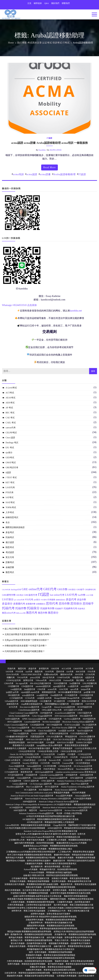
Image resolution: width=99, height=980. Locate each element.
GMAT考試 (11, 462)
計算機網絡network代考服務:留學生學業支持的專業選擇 (31, 852)
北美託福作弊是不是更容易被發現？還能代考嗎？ (28, 634)
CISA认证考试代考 (27, 751)
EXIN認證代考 (55, 719)
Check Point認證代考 (47, 731)
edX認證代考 (91, 778)
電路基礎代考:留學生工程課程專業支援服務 (26, 908)
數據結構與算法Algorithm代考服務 (72, 843)
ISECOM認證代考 (54, 725)
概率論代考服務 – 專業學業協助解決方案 (27, 937)
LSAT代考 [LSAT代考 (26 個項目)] (71, 595)
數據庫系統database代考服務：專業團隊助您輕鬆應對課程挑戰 (51, 846)
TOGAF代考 (22, 677)
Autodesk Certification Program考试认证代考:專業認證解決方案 (50, 831)
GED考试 (10, 458)
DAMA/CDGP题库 (84, 742)
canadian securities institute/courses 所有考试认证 (76, 772)
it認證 (49, 138)
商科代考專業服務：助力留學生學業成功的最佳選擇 (28, 890)
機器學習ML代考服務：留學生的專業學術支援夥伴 (29, 861)
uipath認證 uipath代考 (30, 692)
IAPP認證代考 (46, 713)
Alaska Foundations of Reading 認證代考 (78, 787)
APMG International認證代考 (34, 719)
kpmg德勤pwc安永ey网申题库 (49, 745)
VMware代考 (41, 680)
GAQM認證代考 (37, 725)
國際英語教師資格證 (15, 527)
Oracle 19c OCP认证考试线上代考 (24, 754)
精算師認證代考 (49, 692)
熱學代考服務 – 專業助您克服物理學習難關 (26, 964)
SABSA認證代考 (12, 719)
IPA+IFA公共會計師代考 (41, 683)
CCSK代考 (90, 674)
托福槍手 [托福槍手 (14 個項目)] (59, 609)
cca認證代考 (73, 686)
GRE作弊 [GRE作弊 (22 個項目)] (62, 589)
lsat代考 (29, 672)
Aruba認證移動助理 (64, 174)
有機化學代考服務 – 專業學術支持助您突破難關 (50, 967)
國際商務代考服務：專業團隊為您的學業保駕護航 (72, 899)
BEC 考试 (10, 413)
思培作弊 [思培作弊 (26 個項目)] (64, 604)
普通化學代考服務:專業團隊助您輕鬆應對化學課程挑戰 (50, 958)
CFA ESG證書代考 (87, 737)
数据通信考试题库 (17, 742)
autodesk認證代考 (43, 686)
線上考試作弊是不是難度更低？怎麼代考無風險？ (28, 629)
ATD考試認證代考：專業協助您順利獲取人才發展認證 (50, 822)
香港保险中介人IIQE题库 (23, 745)
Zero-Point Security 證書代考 (64, 728)
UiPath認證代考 (11, 701)
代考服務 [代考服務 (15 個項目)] (51, 600)
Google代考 (47, 707)
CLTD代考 (45, 763)
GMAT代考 (78, 669)
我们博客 (80, 680)
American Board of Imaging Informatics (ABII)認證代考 (48, 799)
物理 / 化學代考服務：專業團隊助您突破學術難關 (50, 952)
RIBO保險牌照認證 (29, 701)
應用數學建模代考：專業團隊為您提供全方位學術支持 (51, 949)
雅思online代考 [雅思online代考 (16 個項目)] (9, 613)
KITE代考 (13, 707)
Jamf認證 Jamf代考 (66, 731)
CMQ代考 (37, 769)
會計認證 (10, 542)
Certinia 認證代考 (20, 784)
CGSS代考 (68, 760)
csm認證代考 (16, 689)
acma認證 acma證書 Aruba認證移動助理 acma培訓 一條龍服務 (49, 143)
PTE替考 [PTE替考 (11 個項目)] (44, 600)
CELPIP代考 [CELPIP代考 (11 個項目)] (6, 590)
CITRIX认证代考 (14, 680)
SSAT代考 (49, 672)
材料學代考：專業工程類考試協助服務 (28, 911)
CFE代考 (74, 757)
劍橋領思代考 (13, 704)
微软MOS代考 (66, 674)
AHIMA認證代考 (33, 807)
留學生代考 (28, 680)
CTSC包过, (13, 769)
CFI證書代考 (13, 686)
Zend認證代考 (56, 695)
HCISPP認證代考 (85, 707)
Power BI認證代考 (17, 766)
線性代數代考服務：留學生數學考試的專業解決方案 (69, 937)
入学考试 (10, 512)
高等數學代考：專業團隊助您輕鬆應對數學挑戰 (75, 934)
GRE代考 (55, 669)
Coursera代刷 (68, 763)
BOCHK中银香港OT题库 (39, 748)
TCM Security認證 (72, 725)
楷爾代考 (11, 677)
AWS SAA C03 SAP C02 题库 (38, 739)
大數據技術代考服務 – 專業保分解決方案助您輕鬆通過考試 (51, 864)
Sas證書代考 (75, 683)
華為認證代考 (71, 737)
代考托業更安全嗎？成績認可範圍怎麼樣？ (25, 651)
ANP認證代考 (71, 775)
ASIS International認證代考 (66, 716)
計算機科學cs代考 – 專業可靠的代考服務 (27, 840)
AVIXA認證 (9, 778)
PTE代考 (10, 492)
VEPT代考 (90, 704)
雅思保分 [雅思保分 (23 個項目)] (53, 613)
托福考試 (10, 537)
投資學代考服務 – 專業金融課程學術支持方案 (72, 881)
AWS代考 (79, 674)
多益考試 (10, 532)
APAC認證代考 (76, 778)
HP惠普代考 (78, 677)
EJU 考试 (10, 448)
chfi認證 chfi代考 (44, 698)
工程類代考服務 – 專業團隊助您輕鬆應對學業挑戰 (32, 902)
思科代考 (60, 672)
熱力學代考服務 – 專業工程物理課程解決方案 (74, 905)
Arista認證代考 (16, 799)
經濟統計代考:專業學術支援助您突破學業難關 (74, 932)
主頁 (29, 3)
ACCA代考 (66, 669)
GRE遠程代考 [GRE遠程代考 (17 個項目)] (31, 595)
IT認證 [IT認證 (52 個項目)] (44, 594)
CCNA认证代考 (48, 754)
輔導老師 (38, 3)
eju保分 (9, 453)
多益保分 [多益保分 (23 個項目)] (7, 604)
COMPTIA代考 (63, 677)
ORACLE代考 (55, 680)
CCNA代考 (30, 698)
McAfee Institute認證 (51, 722)
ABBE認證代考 (86, 775)
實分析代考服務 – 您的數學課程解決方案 (29, 943)
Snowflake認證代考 (84, 769)
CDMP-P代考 (91, 760)
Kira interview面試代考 (30, 707)
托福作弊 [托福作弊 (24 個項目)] (21, 608)
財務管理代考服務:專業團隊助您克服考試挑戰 (70, 893)
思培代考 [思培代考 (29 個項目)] (52, 604)
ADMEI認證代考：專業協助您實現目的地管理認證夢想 (72, 828)
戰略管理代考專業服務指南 (76, 896)
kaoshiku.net (76, 311)
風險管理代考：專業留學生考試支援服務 (78, 884)
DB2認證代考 (14, 695)
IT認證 (82, 174)
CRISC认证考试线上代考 (71, 751)
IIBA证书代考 (49, 677)
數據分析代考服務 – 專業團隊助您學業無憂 (76, 858)
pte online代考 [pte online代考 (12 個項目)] (19, 600)
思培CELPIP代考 (89, 701)
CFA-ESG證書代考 (55, 737)
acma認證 (32, 174)
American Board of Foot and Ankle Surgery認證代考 (32, 796)
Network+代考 (55, 760)
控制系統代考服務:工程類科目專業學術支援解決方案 (71, 908)
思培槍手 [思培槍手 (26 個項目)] (88, 604)
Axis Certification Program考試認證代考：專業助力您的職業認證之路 (50, 837)
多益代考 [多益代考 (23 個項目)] (71, 599)
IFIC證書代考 (77, 704)
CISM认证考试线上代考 (48, 751)
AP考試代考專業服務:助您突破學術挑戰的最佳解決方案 (50, 816)
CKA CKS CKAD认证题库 (64, 739)
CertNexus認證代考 (72, 719)
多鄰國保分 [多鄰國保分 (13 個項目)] (41, 604)
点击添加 (32, 305)
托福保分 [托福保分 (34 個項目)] (33, 608)
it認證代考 (90, 677)
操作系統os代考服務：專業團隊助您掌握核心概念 (50, 849)
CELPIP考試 (11, 433)
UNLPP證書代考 (90, 683)
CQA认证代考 (86, 757)
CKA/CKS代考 (12, 674)
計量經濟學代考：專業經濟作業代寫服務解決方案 (51, 923)
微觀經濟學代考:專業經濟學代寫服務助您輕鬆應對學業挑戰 (50, 917)
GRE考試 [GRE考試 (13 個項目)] (20, 595)
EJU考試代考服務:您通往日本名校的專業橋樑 (25, 828)
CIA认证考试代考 (33, 757)
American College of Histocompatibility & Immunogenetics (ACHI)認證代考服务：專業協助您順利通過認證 (51, 804)
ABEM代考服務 (79, 793)
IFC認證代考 (59, 701)
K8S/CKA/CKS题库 (65, 742)
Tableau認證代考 (34, 766)
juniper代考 (86, 689)
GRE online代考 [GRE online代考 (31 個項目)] (32, 589)
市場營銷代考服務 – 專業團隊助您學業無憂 (29, 893)
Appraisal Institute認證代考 (51, 810)
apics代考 (74, 689)
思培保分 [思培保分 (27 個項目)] (76, 604)
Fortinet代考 (69, 680)
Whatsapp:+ (8, 305)
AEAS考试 (10, 398)
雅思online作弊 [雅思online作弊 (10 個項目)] (21, 613)
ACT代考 (89, 669)
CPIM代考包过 (29, 760)
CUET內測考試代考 (79, 734)
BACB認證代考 (45, 790)
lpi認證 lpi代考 (12, 692)
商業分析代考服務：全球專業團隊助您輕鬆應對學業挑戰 (50, 887)
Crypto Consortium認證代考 (16, 725)
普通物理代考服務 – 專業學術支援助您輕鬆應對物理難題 (50, 955)
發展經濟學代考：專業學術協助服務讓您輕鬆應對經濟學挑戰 (50, 929)
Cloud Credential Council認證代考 (24, 713)
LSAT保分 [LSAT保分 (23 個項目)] (8, 599)
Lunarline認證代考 (32, 722)
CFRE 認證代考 (48, 781)
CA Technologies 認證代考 (41, 784)
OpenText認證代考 (85, 731)
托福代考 (11, 669)
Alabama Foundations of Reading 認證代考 (75, 781)
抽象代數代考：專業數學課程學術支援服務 (73, 946)
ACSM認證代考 (16, 807)
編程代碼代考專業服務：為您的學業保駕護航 (34, 843)
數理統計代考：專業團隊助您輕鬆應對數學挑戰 (31, 940)
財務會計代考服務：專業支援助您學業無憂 (71, 878)
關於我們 (55, 3)
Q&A (47, 3)
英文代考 (10, 557)
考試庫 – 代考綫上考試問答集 (69, 813)
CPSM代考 (15, 763)
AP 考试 (9, 408)
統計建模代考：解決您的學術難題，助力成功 (51, 867)
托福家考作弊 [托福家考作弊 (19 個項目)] (47, 608)
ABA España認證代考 (44, 772)
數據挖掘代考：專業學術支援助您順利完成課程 (74, 861)
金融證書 (10, 567)
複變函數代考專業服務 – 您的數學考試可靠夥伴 (69, 943)
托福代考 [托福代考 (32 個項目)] (8, 608)
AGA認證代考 (15, 781)
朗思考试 (10, 547)
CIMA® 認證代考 (31, 781)
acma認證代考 (28, 695)
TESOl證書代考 (60, 683)
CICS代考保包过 (83, 763)
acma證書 (45, 174)
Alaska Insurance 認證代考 (66, 790)
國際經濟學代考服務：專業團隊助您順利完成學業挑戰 (51, 926)
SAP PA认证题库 (85, 739)
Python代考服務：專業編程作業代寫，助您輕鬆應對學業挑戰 (50, 869)
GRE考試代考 (12, 467)
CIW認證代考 (27, 686)
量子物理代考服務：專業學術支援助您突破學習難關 (71, 964)
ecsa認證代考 (42, 695)
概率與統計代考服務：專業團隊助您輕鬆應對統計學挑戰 (30, 858)
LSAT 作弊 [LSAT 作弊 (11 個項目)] (90, 595)
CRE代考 (79, 760)
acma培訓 (18, 174)
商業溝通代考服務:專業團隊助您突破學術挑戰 (27, 899)
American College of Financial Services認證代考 (58, 802)
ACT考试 (10, 393)
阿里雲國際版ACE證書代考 (57, 704)
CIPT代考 (42, 760)
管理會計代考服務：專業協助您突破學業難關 (29, 881)
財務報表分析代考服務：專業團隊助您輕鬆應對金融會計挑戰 (31, 884)
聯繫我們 (66, 3)
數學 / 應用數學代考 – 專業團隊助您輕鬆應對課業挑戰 (28, 934)
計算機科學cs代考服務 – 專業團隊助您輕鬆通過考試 (69, 840)
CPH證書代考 (73, 701)
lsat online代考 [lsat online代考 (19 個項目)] (57, 595)
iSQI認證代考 (31, 775)
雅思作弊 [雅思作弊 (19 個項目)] (43, 613)
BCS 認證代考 (30, 790)
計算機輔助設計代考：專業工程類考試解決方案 (69, 911)
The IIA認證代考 (89, 725)
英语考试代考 (27, 772)
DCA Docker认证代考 (83, 766)
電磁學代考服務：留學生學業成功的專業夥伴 (74, 961)
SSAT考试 (10, 502)
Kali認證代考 (30, 731)
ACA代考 (91, 680)
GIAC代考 (64, 689)
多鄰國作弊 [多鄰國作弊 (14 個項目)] (31, 604)
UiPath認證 (87, 698)
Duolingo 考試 (12, 443)
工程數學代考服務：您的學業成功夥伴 (73, 902)
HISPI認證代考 (89, 719)
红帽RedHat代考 (51, 674)
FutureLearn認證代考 (59, 778)
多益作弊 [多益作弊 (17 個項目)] (82, 600)
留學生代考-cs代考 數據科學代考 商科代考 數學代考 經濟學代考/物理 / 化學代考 (50, 834)
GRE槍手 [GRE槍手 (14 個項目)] (80, 590)
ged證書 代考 (89, 692)
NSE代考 (56, 763)
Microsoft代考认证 (66, 769)
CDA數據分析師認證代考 (17, 737)
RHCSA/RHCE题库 (36, 742)
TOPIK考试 (11, 507)
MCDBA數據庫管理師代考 (70, 692)
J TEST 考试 (11, 477)
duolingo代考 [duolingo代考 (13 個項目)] (16, 590)
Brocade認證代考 (62, 784)
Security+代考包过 (30, 763)
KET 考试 (10, 482)
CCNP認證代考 (16, 698)
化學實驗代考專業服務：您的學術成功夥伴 (75, 976)
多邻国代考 (44, 669)
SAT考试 (10, 497)
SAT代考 (9, 672)
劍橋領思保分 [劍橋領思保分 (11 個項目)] (61, 600)
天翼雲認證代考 (37, 737)
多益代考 (32, 669)
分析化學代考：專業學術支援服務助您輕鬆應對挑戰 (27, 973)
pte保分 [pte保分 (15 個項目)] (37, 600)
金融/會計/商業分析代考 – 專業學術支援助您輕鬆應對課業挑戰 (50, 875)
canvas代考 (11, 428)
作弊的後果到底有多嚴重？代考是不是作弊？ (26, 646)
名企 (8, 522)
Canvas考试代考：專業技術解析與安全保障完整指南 (28, 825)
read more (49, 167)
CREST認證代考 (84, 713)
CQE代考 (47, 757)
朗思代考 (39, 672)
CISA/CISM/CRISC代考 (31, 674)
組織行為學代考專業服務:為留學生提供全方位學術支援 (37, 896)
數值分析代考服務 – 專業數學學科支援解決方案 (30, 946)
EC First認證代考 (86, 728)
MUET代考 (25, 769)
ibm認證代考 (30, 689)
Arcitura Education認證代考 (76, 810)
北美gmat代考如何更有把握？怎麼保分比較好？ (27, 640)
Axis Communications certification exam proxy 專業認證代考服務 (43, 793)
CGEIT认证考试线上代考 (86, 748)
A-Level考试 (11, 388)
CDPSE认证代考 (16, 757)
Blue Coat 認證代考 (34, 787)
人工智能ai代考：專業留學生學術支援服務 (76, 852)
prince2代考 (35, 677)
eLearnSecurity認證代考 (65, 713)
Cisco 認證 (10, 438)
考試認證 (10, 552)
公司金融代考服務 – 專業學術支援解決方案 (30, 878)
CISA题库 (50, 742)
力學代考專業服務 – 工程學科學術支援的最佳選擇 (29, 905)
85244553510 (20, 305)
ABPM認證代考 (30, 802)
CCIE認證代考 (71, 695)
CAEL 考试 (11, 423)
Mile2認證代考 (86, 716)
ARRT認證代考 (20, 810)
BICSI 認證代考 (52, 787)
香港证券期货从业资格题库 (77, 745)
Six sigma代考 (22, 683)
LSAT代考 (10, 487)
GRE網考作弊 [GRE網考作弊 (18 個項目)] (9, 595)
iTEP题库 (71, 754)
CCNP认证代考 (84, 754)
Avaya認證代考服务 (64, 796)
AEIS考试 (10, 403)
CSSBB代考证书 (61, 757)
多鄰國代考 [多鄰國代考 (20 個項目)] (19, 604)
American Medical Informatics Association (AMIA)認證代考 (67, 807)
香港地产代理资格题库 (63, 748)
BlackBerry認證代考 (15, 787)
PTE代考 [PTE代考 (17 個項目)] (29, 600)
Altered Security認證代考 (64, 707)
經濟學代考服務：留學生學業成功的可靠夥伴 (51, 914)
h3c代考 (70, 672)
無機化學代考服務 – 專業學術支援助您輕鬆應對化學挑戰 (50, 970)
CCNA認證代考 (11, 772)
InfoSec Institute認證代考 (19, 716)
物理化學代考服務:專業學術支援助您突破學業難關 (74, 973)
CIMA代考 (9, 683)
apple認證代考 (59, 686)
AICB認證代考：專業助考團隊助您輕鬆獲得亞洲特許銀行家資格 (51, 819)
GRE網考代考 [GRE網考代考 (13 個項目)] (90, 590)
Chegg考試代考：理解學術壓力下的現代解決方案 (74, 825)
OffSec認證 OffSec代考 (52, 710)
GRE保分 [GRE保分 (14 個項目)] (72, 590)
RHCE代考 (81, 672)
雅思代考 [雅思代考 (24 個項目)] (32, 613)
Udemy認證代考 (24, 778)
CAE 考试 (10, 418)
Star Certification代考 (41, 728)
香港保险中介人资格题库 (15, 748)
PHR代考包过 (49, 769)
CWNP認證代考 (15, 731)
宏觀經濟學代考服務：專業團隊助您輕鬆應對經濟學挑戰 (50, 920)
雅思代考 (22, 669)
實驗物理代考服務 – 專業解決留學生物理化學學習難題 (30, 976)
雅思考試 (10, 572)
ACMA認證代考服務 (82, 799)
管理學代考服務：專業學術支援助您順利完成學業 (74, 890)
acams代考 (52, 689)
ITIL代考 (91, 672)
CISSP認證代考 (86, 695)
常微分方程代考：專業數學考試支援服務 (72, 940)
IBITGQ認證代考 (15, 722)
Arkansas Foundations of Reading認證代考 (36, 813)
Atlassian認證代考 (83, 796)
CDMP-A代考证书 (13, 760)
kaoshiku (42, 150)
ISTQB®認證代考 (16, 775)
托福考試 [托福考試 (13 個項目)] (81, 609)
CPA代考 (41, 689)
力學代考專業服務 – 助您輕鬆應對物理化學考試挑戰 (30, 961)
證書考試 (10, 562)
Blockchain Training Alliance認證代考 (78, 722)
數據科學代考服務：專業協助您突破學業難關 (74, 855)
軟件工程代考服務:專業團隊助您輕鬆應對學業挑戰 (29, 855)
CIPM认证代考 (65, 766)
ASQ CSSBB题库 (16, 739)
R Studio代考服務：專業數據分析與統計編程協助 (50, 872)
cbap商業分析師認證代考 (32, 704)
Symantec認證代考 (39, 734)
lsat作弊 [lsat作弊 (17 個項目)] (82, 595)
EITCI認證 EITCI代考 (73, 710)
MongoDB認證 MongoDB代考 (67, 698)
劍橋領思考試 (12, 517)
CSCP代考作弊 (50, 766)
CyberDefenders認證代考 (29, 710)
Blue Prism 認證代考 (80, 784)
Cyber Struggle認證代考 (42, 716)
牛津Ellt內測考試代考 (59, 734)
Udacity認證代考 (40, 778)
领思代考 (33, 810)
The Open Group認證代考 (19, 728)
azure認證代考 (87, 686)
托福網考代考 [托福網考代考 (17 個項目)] (70, 608)
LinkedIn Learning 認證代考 (51, 775)
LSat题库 (61, 754)
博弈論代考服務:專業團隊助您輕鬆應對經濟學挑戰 (29, 932)
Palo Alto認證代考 (21, 734)
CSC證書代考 (46, 701)
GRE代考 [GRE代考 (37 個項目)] (50, 589)
